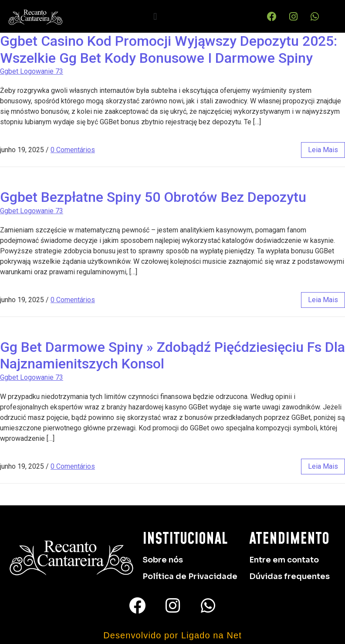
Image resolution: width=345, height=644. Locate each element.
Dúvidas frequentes (289, 576)
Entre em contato (284, 560)
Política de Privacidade (190, 576)
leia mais (323, 150)
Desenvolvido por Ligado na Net (172, 635)
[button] (155, 16)
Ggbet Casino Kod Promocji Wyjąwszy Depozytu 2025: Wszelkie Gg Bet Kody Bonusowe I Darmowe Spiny (169, 49)
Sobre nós (163, 560)
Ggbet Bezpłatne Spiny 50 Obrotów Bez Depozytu (153, 197)
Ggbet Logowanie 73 (32, 71)
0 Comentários (73, 150)
